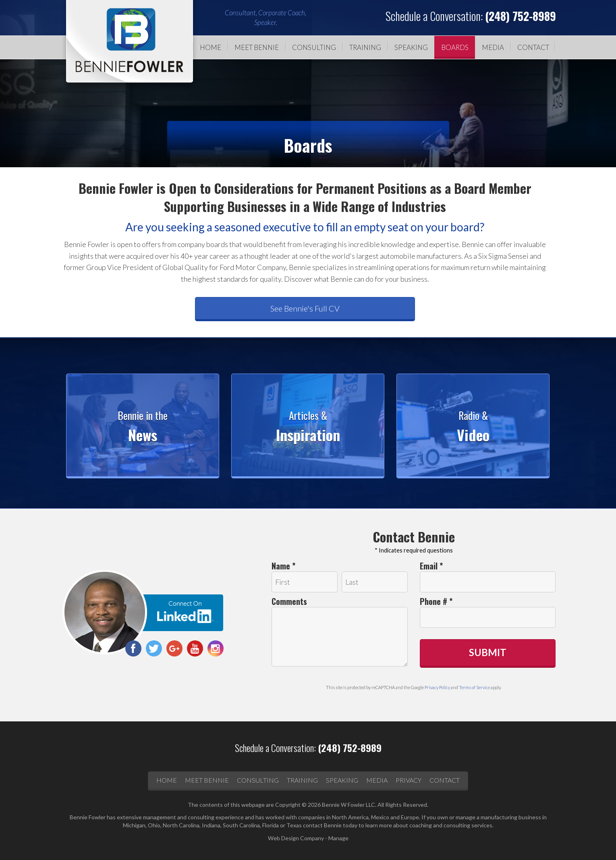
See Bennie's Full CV (305, 308)
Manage (338, 838)
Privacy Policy (437, 687)
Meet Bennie (257, 47)
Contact (533, 47)
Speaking (411, 47)
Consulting (314, 47)
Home (211, 47)
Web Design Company (296, 838)
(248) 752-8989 (521, 16)
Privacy (409, 780)
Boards (455, 47)
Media (493, 47)
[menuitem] (208, 47)
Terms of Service (474, 687)
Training (365, 47)
